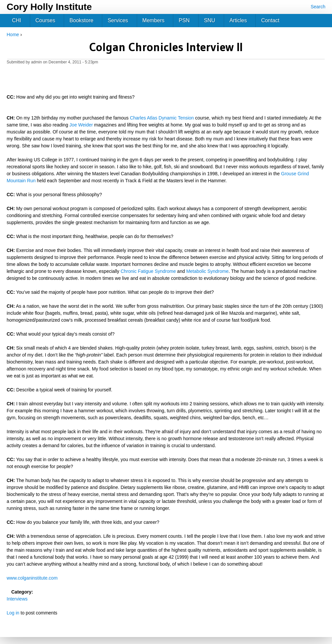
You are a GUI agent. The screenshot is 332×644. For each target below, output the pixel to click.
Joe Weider (81, 125)
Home (13, 35)
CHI (17, 20)
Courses (45, 20)
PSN (184, 20)
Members (154, 20)
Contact (270, 20)
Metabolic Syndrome (207, 271)
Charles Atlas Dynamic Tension (162, 118)
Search (318, 7)
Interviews (17, 599)
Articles (238, 20)
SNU (209, 20)
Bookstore (81, 20)
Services (118, 20)
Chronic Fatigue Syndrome (148, 271)
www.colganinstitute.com (32, 578)
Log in (13, 613)
